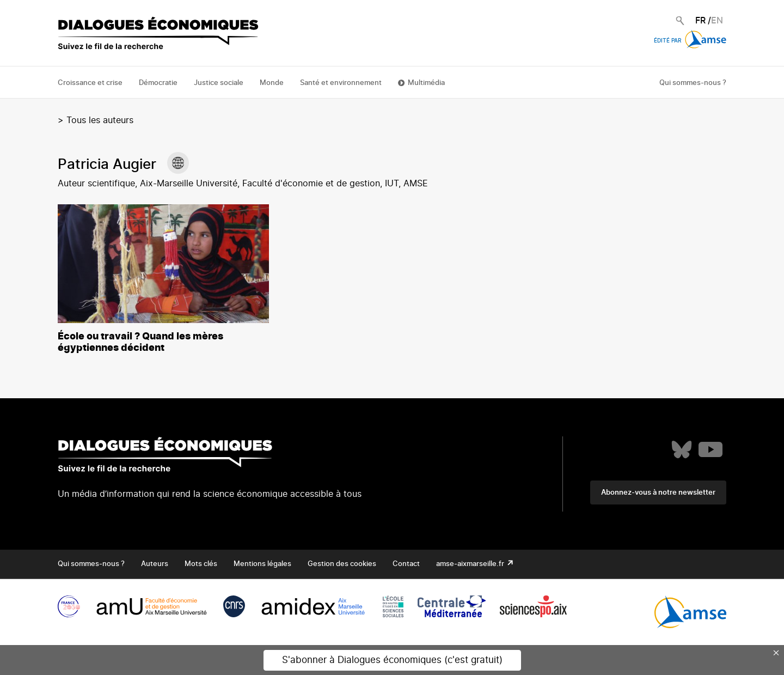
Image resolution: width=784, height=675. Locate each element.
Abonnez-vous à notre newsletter (658, 493)
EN (717, 21)
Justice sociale (219, 83)
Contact (406, 564)
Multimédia (426, 83)
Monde (272, 83)
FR (700, 21)
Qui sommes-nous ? (693, 83)
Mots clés (201, 564)
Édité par (690, 41)
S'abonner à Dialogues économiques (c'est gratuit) (392, 660)
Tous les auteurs (100, 120)
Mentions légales (262, 564)
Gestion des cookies (342, 564)
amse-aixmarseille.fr (471, 564)
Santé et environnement (341, 83)
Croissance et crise (90, 83)
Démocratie (158, 83)
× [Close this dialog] (776, 653)
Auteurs (155, 564)
